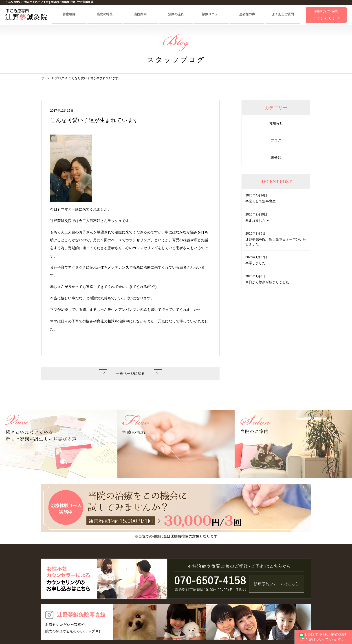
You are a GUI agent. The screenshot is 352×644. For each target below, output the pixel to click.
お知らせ (276, 123)
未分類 (276, 158)
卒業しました (256, 263)
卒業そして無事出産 (262, 201)
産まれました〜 (258, 220)
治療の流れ (176, 14)
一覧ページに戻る (130, 373)
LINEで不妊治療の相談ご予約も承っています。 (323, 637)
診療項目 (69, 14)
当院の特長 (105, 14)
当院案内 (140, 14)
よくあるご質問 (283, 14)
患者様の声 (247, 14)
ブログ (276, 140)
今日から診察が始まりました (269, 282)
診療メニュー (211, 14)
